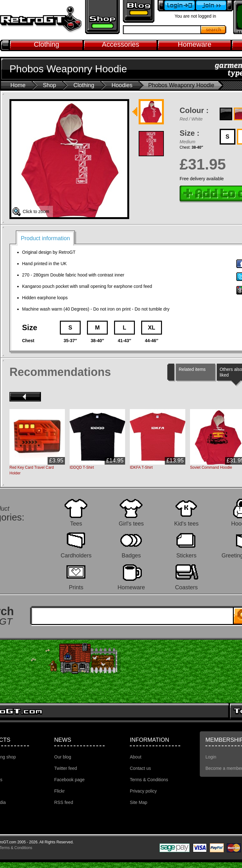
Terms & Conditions (149, 780)
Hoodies (122, 85)
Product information (45, 238)
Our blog (63, 757)
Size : (190, 133)
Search (214, 30)
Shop (49, 85)
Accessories (121, 44)
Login (211, 757)
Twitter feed (66, 768)
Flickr (59, 791)
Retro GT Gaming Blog (139, 11)
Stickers (186, 555)
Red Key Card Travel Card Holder (32, 470)
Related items (192, 369)
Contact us (140, 768)
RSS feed (64, 802)
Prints (76, 587)
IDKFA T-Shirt (141, 467)
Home (18, 85)
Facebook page (69, 780)
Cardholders (76, 555)
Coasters (186, 587)
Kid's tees (186, 523)
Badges (131, 555)
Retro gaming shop (102, 17)
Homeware (194, 44)
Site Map (138, 802)
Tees (76, 523)
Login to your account (176, 6)
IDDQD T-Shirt (82, 467)
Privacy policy (143, 791)
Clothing (46, 44)
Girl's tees (131, 523)
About (136, 757)
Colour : (194, 110)
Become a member (214, 6)
